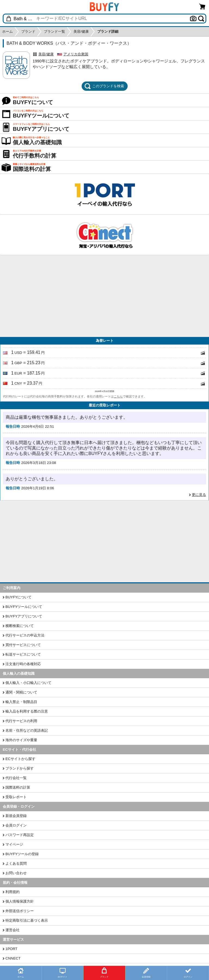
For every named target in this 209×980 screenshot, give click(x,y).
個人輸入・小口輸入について (28, 683)
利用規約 (13, 892)
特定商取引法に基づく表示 (27, 920)
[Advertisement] (104, 296)
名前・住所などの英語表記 (27, 730)
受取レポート (16, 797)
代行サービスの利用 (21, 721)
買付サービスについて (23, 645)
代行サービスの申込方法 (25, 635)
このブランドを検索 (104, 86)
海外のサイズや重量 (21, 740)
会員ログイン (16, 825)
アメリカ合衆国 (76, 54)
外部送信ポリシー (20, 911)
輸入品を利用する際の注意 (27, 711)
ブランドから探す (20, 768)
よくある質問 (16, 863)
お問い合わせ (16, 873)
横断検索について (20, 626)
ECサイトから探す (20, 759)
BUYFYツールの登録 (22, 854)
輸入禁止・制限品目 (21, 702)
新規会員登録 (16, 816)
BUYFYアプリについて (24, 616)
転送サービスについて (23, 654)
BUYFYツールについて (24, 607)
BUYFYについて (19, 597)
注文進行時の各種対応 (23, 664)
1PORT (11, 949)
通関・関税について (21, 692)
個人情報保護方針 (20, 901)
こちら (118, 396)
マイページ (14, 844)
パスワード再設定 (20, 835)
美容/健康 (46, 54)
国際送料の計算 (18, 787)
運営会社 (13, 930)
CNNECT (13, 958)
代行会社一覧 (16, 778)
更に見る (199, 495)
